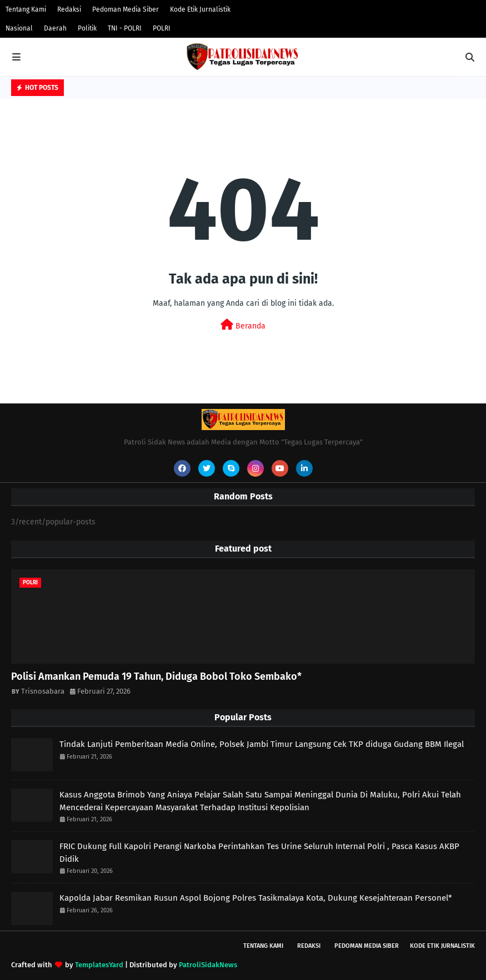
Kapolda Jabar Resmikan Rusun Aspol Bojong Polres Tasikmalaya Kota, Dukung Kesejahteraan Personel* (256, 898)
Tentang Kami (26, 9)
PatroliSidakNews (208, 965)
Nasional (19, 28)
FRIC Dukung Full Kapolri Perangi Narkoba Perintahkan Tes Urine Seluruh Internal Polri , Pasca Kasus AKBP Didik (259, 853)
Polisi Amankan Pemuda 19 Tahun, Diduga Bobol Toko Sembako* (156, 676)
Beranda (243, 325)
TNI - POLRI (125, 28)
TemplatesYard (99, 965)
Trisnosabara (43, 691)
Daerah (55, 28)
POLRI (162, 28)
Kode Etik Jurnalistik (200, 9)
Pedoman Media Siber (126, 9)
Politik (87, 28)
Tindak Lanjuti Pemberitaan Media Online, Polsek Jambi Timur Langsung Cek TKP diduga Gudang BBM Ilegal (262, 744)
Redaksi (69, 9)
